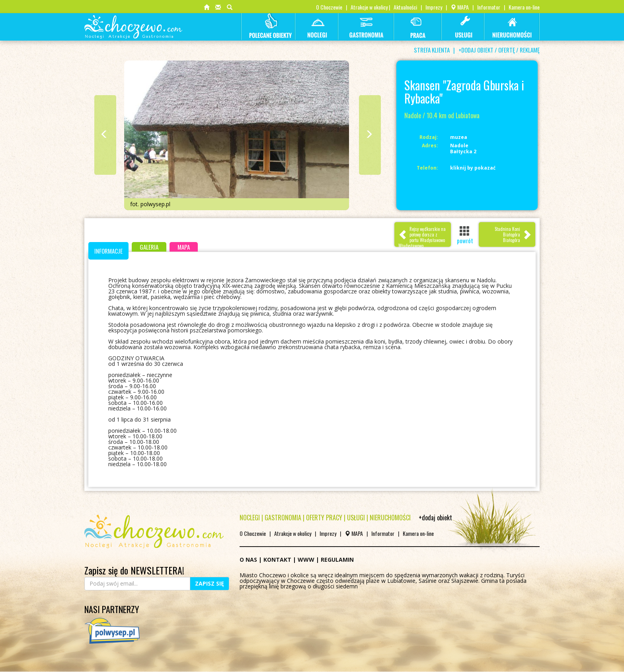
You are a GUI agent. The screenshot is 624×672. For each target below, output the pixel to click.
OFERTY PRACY (324, 518)
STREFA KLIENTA (432, 50)
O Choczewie (329, 7)
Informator (489, 7)
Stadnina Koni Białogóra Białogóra (513, 234)
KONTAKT (277, 560)
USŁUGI (356, 518)
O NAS (248, 560)
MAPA (460, 7)
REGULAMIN (337, 560)
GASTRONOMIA (283, 518)
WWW (306, 560)
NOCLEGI (250, 518)
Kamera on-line (524, 7)
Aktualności (405, 7)
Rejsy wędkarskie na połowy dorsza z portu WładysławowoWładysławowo (422, 236)
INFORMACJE (108, 251)
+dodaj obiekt (435, 518)
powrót (465, 235)
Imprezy (434, 7)
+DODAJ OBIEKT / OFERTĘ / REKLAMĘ (499, 50)
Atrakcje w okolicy (369, 7)
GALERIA (149, 247)
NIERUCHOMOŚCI (390, 518)
